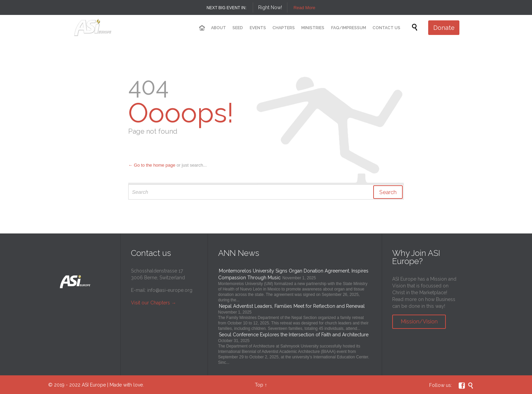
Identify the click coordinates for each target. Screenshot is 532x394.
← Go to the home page (152, 165)
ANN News (239, 253)
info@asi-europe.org (170, 290)
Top (259, 385)
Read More (304, 8)
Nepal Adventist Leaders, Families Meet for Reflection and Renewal (292, 306)
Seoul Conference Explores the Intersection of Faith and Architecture (294, 335)
